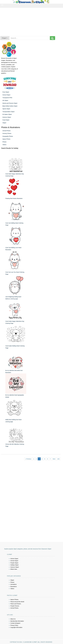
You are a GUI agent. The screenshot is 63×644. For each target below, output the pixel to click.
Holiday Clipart (14, 565)
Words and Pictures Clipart (10, 103)
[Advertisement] (32, 21)
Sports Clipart (6, 109)
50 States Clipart (7, 114)
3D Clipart (5, 100)
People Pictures (15, 606)
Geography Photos (8, 136)
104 (58, 459)
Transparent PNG (7, 98)
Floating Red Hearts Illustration (14, 198)
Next (54, 459)
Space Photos (6, 139)
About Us (13, 619)
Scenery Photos (7, 133)
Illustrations (14, 586)
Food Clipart (6, 120)
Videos (4, 145)
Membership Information (17, 621)
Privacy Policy (14, 625)
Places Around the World (17, 602)
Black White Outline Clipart (10, 106)
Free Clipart (6, 92)
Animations (13, 584)
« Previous (28, 459)
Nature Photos (14, 599)
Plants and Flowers (16, 604)
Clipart (4, 123)
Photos (4, 142)
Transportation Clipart (8, 112)
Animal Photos (7, 131)
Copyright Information (16, 627)
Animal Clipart (14, 561)
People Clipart (14, 563)
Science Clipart (7, 117)
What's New (14, 569)
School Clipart (6, 95)
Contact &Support (15, 623)
